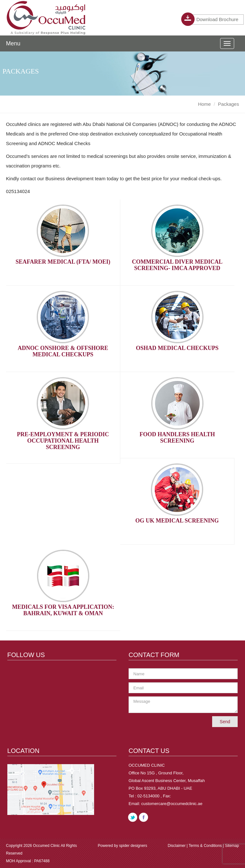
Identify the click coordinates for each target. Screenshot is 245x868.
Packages (228, 104)
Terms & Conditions (206, 846)
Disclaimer (177, 846)
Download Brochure (215, 19)
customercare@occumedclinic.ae (172, 804)
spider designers (133, 846)
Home (204, 104)
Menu (13, 43)
